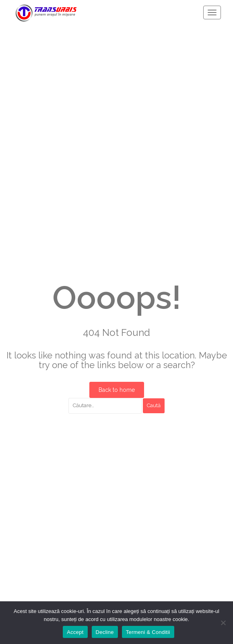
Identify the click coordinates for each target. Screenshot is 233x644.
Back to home (117, 390)
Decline (105, 632)
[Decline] (223, 623)
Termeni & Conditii (148, 632)
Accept (75, 632)
